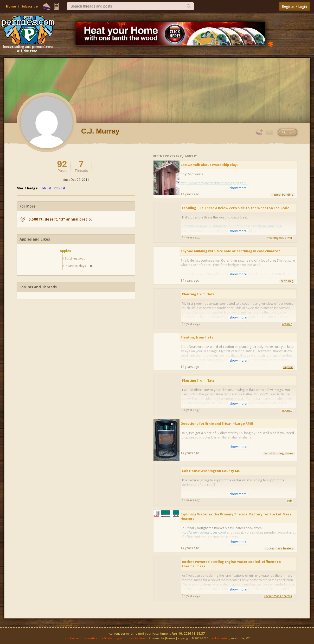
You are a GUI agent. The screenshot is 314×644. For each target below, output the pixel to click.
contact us (72, 638)
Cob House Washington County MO (211, 471)
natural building (282, 195)
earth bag (287, 281)
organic (287, 324)
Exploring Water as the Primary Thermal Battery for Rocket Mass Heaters (236, 516)
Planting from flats (198, 294)
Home (11, 6)
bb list (46, 188)
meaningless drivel (279, 238)
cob (289, 501)
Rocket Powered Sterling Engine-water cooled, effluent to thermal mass (231, 564)
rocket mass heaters (279, 549)
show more (238, 188)
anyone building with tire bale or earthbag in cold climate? (230, 251)
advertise (91, 638)
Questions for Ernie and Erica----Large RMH (217, 424)
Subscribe (30, 6)
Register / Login (294, 6)
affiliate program (113, 638)
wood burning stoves (279, 453)
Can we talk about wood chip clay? (210, 165)
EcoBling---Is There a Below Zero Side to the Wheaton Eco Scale (236, 208)
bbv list (60, 188)
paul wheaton (219, 638)
